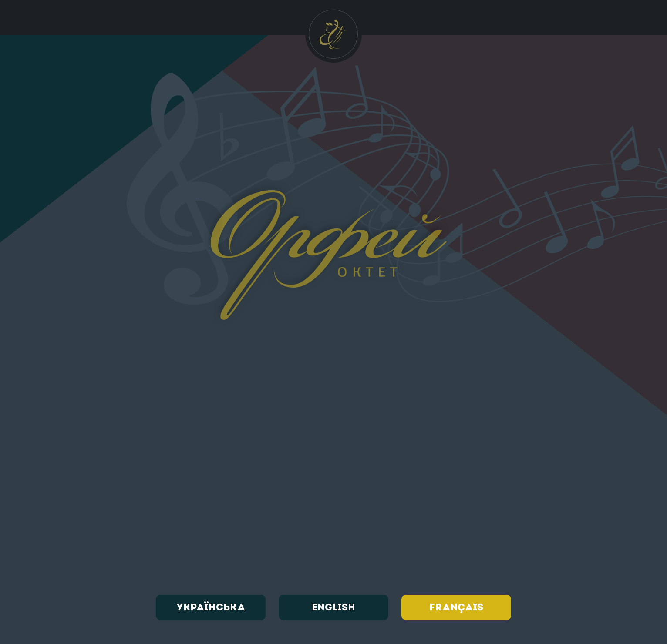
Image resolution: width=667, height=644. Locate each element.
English (333, 608)
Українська (211, 608)
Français (456, 608)
